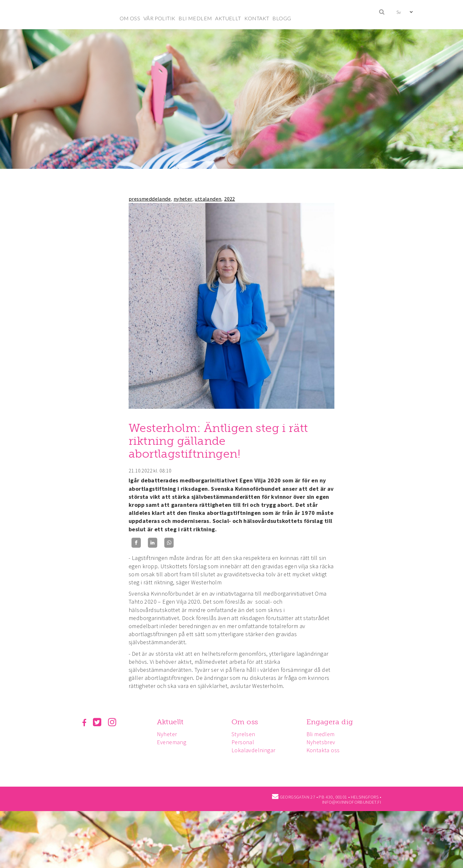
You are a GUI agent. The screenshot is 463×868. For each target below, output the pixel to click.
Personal (245, 742)
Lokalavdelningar (255, 750)
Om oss (247, 722)
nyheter (183, 199)
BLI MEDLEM (195, 18)
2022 (230, 199)
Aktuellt (171, 722)
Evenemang (173, 742)
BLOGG (282, 18)
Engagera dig (333, 722)
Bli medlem (323, 734)
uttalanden (208, 199)
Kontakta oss (326, 750)
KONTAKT (257, 18)
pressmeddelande (150, 199)
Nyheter (168, 734)
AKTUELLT (228, 18)
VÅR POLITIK (159, 18)
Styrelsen (245, 734)
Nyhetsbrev (324, 742)
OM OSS (130, 18)
